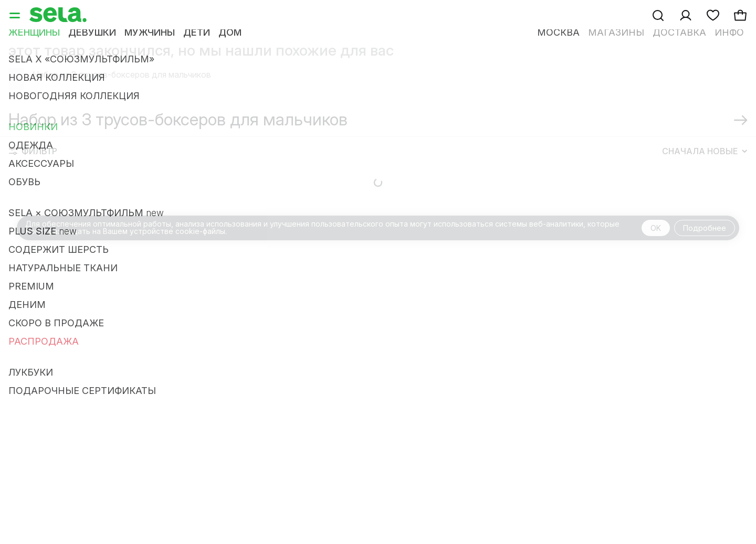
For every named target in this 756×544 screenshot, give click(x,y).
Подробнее (705, 241)
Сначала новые (705, 164)
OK (656, 241)
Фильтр (33, 164)
